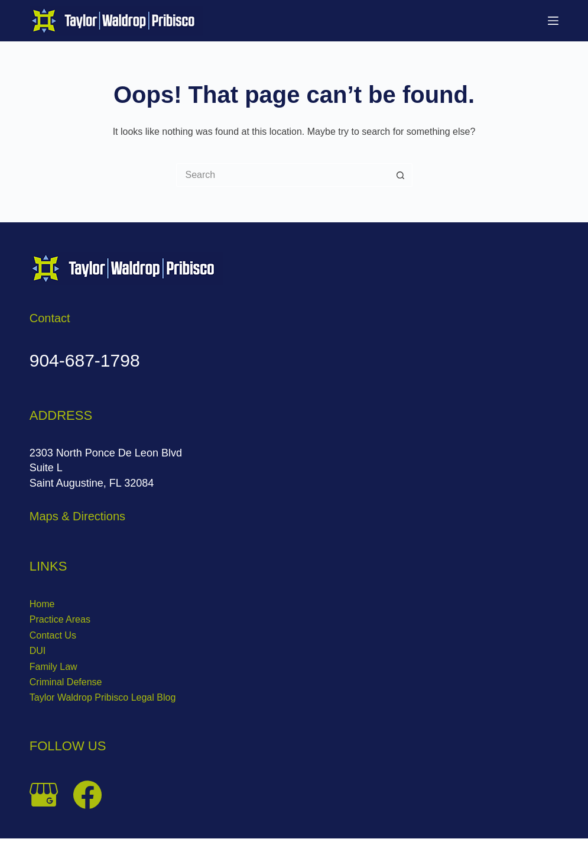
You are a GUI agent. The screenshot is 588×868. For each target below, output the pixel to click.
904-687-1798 (85, 360)
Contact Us (53, 635)
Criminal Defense (66, 682)
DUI (38, 651)
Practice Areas (60, 619)
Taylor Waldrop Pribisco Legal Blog (103, 697)
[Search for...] (282, 175)
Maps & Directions (77, 516)
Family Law (53, 667)
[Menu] (553, 21)
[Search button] (401, 175)
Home (42, 604)
